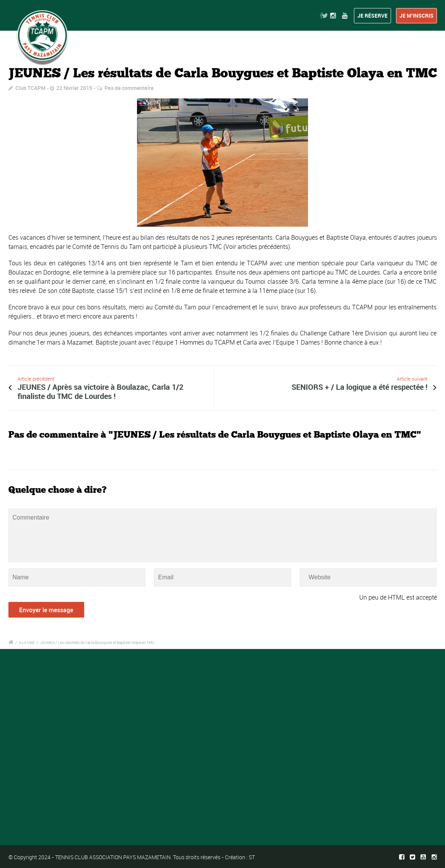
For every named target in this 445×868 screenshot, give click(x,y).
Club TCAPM (30, 88)
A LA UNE (27, 642)
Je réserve (372, 16)
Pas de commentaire (129, 88)
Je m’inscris (416, 16)
